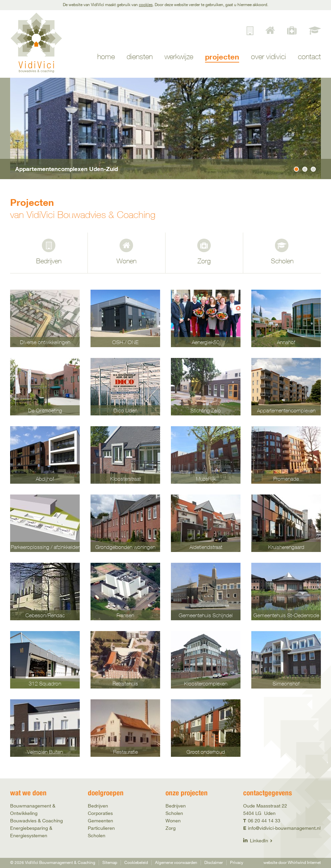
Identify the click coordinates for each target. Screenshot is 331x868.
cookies (146, 5)
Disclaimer (214, 862)
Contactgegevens (268, 793)
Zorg (204, 261)
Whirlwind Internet (304, 862)
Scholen (282, 261)
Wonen (126, 261)
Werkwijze (179, 57)
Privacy (237, 862)
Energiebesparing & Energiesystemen (31, 832)
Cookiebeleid (136, 862)
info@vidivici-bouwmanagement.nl (284, 828)
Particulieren (101, 828)
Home (106, 57)
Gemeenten (100, 821)
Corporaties (100, 813)
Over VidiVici (269, 57)
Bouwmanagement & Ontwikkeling (33, 809)
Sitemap (110, 862)
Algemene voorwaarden (176, 862)
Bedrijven (49, 261)
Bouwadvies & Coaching (36, 821)
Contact (309, 57)
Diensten (140, 57)
